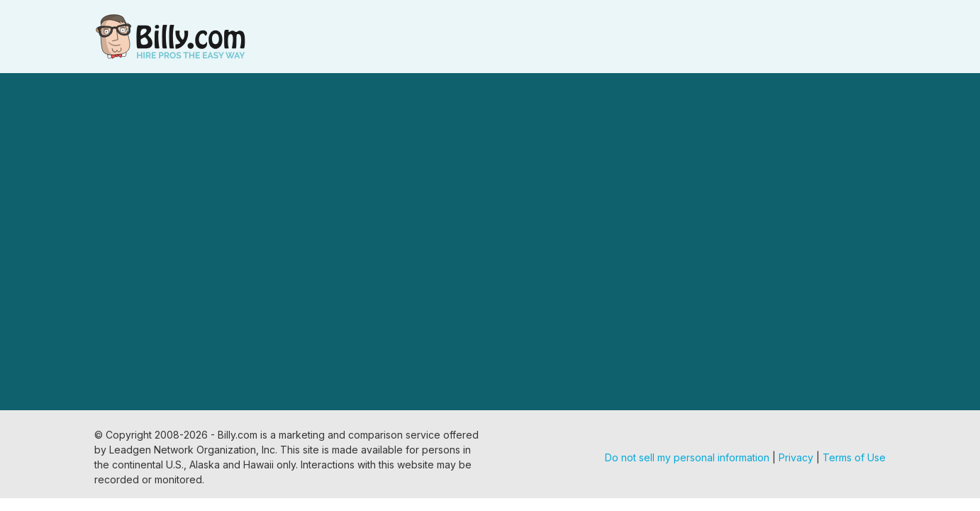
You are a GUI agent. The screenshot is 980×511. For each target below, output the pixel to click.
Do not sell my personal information (687, 457)
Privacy (796, 457)
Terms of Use (854, 457)
